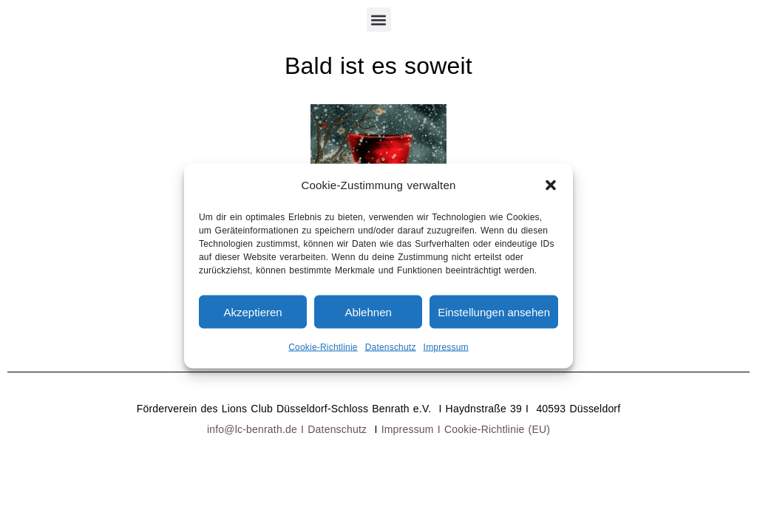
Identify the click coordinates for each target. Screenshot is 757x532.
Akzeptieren (252, 311)
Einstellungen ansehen (494, 311)
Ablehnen (368, 311)
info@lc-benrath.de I (257, 429)
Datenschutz (391, 347)
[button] (551, 185)
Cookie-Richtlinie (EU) (497, 429)
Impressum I (413, 429)
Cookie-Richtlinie (323, 347)
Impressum (446, 347)
